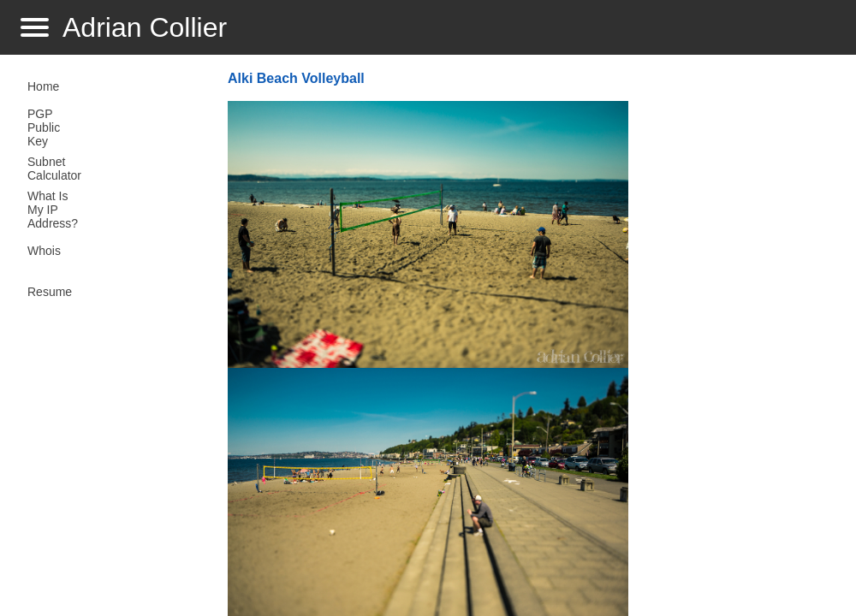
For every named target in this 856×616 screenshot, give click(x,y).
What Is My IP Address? (53, 210)
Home (43, 86)
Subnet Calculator (54, 169)
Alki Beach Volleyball (296, 78)
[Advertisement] (735, 339)
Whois (44, 251)
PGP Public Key (44, 127)
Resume (50, 292)
